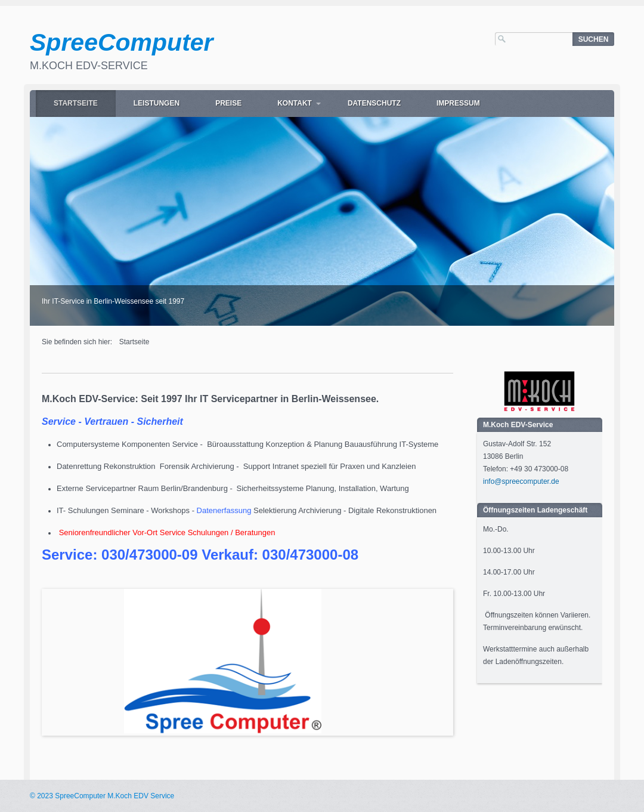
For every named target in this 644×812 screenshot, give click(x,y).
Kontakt (295, 103)
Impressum (458, 103)
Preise (228, 103)
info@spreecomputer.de (521, 481)
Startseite (76, 103)
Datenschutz (374, 103)
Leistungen (157, 103)
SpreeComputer (122, 42)
